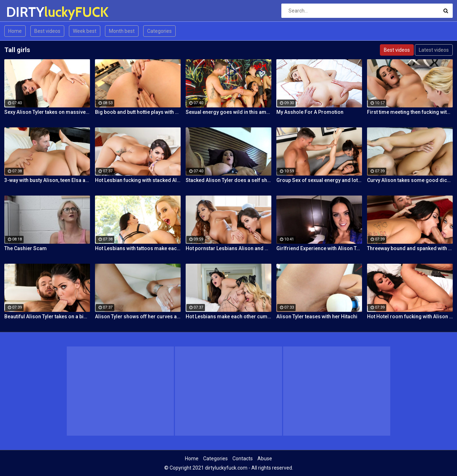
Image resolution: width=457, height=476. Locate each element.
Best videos (47, 31)
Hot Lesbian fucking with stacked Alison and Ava (138, 180)
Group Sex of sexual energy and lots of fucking (319, 180)
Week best (85, 31)
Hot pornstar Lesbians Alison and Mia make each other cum (228, 248)
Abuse (265, 459)
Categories (159, 31)
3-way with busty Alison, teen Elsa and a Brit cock (47, 180)
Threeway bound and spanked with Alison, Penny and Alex (410, 248)
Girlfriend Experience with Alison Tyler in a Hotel (319, 248)
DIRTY (25, 12)
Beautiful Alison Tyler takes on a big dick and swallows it (47, 317)
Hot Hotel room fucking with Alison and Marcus (410, 317)
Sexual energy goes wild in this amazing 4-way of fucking (228, 112)
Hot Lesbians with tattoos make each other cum (138, 248)
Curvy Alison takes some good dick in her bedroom (410, 180)
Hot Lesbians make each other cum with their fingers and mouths (228, 317)
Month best (122, 31)
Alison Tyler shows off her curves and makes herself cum (138, 317)
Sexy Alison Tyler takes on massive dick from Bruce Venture (47, 112)
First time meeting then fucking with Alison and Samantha (410, 112)
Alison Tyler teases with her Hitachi (317, 317)
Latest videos (434, 50)
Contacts (243, 459)
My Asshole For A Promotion (310, 112)
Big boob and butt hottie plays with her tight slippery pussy (138, 112)
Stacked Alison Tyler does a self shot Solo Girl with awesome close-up (228, 180)
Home (15, 31)
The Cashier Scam (26, 248)
